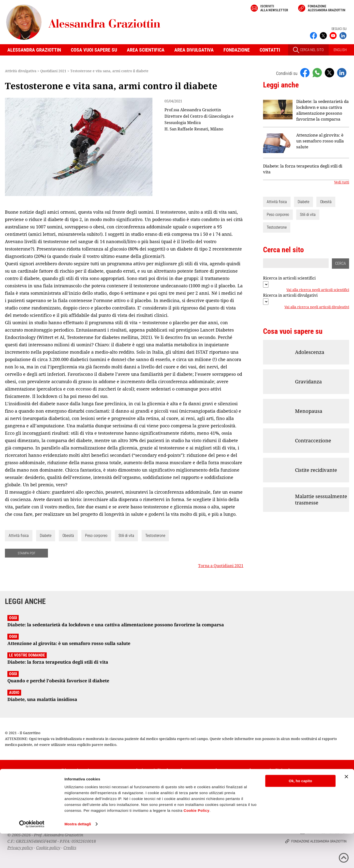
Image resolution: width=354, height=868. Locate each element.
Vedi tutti (342, 182)
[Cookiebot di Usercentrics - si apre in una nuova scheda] (32, 858)
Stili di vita (126, 536)
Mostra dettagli (78, 858)
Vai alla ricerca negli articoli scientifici (318, 290)
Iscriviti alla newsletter (274, 8)
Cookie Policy (197, 845)
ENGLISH (340, 50)
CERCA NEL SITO (308, 50)
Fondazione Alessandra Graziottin (327, 8)
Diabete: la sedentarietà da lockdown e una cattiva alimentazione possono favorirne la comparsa (323, 110)
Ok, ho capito (300, 815)
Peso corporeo (96, 536)
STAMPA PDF (27, 553)
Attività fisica (19, 536)
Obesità (68, 536)
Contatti (270, 50)
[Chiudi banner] (346, 811)
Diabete (46, 536)
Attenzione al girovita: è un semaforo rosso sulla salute (320, 141)
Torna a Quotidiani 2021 (221, 566)
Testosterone (155, 536)
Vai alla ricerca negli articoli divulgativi (317, 307)
